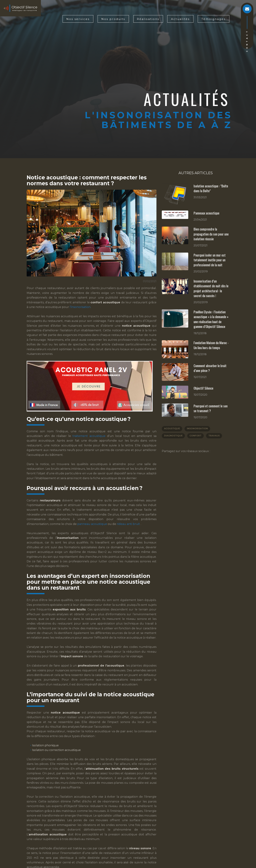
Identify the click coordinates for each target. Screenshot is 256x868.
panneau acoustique (93, 524)
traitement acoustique (90, 436)
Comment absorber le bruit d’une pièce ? (210, 368)
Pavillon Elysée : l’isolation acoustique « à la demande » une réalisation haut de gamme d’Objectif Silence (211, 319)
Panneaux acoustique (206, 213)
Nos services (78, 19)
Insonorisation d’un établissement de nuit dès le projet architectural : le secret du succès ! (211, 288)
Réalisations (148, 19)
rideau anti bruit (129, 524)
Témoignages (214, 19)
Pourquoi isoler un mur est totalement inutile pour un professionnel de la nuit (210, 260)
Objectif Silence (203, 388)
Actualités (180, 19)
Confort (196, 436)
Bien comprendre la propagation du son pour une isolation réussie (211, 234)
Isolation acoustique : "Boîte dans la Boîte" (211, 188)
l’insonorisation (80, 307)
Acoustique (172, 429)
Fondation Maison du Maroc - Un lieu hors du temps (211, 345)
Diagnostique (173, 436)
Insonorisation (198, 429)
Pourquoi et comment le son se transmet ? (211, 408)
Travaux (214, 436)
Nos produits (113, 19)
